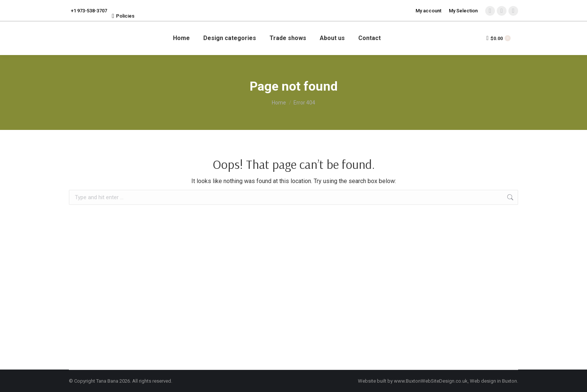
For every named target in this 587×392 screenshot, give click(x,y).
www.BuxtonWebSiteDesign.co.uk (431, 381)
